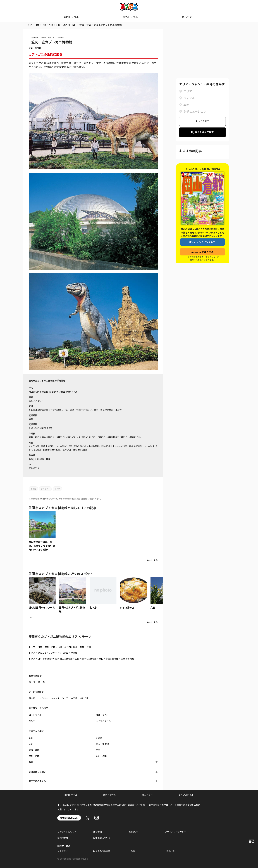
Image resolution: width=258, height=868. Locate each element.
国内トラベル (71, 17)
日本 (37, 25)
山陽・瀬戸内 (63, 25)
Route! (132, 851)
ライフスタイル (103, 721)
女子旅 (74, 698)
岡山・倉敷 (78, 25)
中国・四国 (48, 25)
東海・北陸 (34, 750)
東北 (31, 744)
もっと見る (152, 560)
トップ (29, 25)
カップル (55, 698)
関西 (98, 750)
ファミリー (45, 489)
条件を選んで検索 (203, 132)
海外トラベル (130, 17)
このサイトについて (67, 832)
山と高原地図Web (102, 851)
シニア (57, 489)
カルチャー (188, 17)
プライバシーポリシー (176, 832)
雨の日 (33, 489)
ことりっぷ (63, 851)
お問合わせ (63, 838)
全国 (31, 738)
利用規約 (133, 832)
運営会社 (97, 832)
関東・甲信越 (102, 744)
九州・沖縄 (101, 756)
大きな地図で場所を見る (66, 392)
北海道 (99, 738)
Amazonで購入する (202, 252)
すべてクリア (202, 121)
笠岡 (89, 25)
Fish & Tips (170, 851)
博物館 (38, 48)
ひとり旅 (84, 698)
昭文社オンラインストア (202, 242)
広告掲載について (102, 838)
